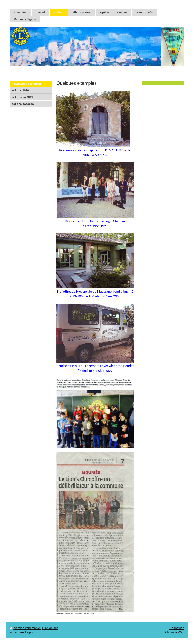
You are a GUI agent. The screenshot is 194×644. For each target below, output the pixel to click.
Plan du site (50, 628)
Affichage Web (174, 632)
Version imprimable (25, 628)
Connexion (177, 628)
